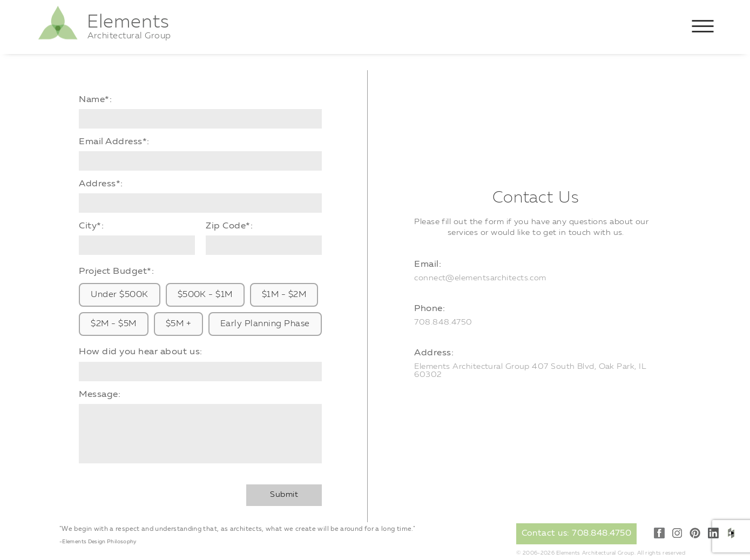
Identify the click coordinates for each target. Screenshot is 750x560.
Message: (100, 394)
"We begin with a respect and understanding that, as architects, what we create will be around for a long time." (237, 529)
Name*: (95, 100)
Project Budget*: (116, 271)
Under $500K (119, 295)
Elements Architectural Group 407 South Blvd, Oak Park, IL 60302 (530, 371)
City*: (91, 226)
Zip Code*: (229, 226)
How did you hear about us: (140, 352)
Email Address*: (114, 142)
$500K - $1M (205, 295)
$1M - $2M (284, 295)
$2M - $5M (113, 324)
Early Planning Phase (265, 324)
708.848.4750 (443, 323)
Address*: (101, 184)
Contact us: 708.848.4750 (577, 534)
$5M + (178, 324)
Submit (284, 495)
